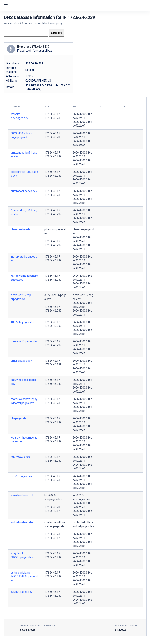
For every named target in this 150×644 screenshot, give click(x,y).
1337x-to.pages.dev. (23, 322)
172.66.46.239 (53, 118)
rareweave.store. (21, 457)
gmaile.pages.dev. (21, 361)
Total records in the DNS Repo (39, 625)
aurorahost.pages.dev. (24, 191)
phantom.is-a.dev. (21, 229)
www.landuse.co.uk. (23, 495)
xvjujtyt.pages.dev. (22, 592)
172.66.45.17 (52, 114)
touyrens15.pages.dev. (24, 341)
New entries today (126, 625)
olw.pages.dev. (19, 418)
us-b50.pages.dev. (22, 476)
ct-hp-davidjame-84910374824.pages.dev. (24, 577)
